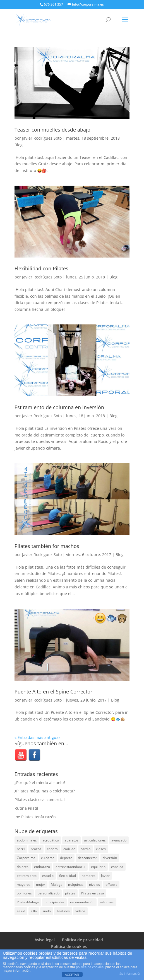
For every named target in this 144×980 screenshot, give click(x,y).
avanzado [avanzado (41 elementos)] (119, 840)
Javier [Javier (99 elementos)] (105, 876)
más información (129, 974)
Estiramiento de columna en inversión (59, 407)
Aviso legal (45, 940)
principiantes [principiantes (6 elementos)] (54, 902)
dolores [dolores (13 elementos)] (23, 867)
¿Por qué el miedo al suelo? (40, 783)
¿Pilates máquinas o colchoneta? (45, 791)
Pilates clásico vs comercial (40, 800)
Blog (19, 145)
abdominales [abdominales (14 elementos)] (27, 840)
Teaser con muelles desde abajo (52, 130)
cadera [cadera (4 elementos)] (52, 849)
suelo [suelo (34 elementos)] (47, 911)
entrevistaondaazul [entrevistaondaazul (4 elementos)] (70, 867)
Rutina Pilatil (26, 808)
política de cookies (90, 967)
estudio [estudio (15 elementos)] (48, 876)
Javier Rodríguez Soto (42, 138)
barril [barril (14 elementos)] (21, 849)
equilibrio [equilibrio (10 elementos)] (98, 867)
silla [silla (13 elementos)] (34, 911)
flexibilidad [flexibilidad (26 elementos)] (68, 876)
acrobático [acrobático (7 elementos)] (51, 840)
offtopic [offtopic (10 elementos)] (111, 885)
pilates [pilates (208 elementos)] (70, 893)
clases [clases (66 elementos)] (101, 849)
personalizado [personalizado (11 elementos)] (48, 893)
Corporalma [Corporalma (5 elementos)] (26, 858)
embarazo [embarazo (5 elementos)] (42, 867)
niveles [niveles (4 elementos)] (94, 885)
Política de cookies (69, 946)
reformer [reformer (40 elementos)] (107, 902)
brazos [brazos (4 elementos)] (36, 849)
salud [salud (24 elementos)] (21, 911)
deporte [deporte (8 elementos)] (66, 858)
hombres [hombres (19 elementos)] (88, 876)
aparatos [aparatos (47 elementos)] (71, 840)
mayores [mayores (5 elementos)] (24, 885)
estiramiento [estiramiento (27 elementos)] (27, 876)
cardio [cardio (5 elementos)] (86, 849)
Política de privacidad (82, 940)
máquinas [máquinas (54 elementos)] (76, 885)
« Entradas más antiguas (38, 737)
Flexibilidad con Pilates (41, 268)
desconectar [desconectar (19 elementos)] (87, 858)
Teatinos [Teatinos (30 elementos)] (63, 911)
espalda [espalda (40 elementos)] (117, 867)
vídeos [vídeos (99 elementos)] (80, 911)
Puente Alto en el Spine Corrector (53, 692)
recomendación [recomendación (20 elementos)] (82, 902)
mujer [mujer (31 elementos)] (41, 885)
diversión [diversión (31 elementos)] (110, 858)
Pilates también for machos (47, 546)
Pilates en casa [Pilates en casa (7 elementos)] (93, 893)
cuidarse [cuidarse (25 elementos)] (48, 858)
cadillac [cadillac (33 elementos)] (69, 849)
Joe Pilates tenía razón (35, 817)
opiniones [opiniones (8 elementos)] (24, 893)
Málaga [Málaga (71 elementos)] (57, 885)
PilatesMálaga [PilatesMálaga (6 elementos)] (28, 902)
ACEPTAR (72, 975)
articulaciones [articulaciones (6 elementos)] (95, 840)
